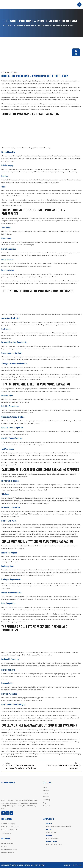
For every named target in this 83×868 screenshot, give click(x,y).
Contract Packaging (8, 824)
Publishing (5, 847)
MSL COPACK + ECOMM (23, 865)
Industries (46, 797)
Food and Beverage (8, 853)
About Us (46, 790)
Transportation (6, 833)
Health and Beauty (7, 843)
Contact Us (47, 806)
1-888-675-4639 (52, 832)
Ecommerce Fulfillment (9, 830)
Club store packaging (7, 81)
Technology (47, 800)
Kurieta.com (77, 865)
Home (45, 787)
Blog (44, 803)
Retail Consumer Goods (9, 850)
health (75, 708)
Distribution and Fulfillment (10, 72)
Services (46, 794)
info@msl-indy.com (53, 838)
